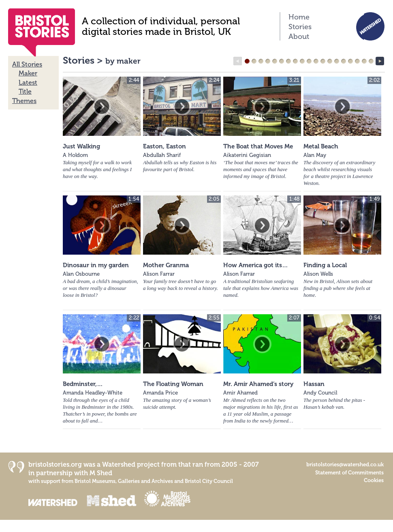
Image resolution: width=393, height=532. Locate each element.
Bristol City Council (209, 481)
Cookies (374, 480)
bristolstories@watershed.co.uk (345, 464)
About (299, 36)
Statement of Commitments (349, 473)
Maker (28, 73)
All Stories (27, 64)
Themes (24, 101)
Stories (300, 27)
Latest (28, 83)
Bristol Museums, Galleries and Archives (124, 481)
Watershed (119, 464)
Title (25, 91)
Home (299, 17)
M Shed (101, 473)
